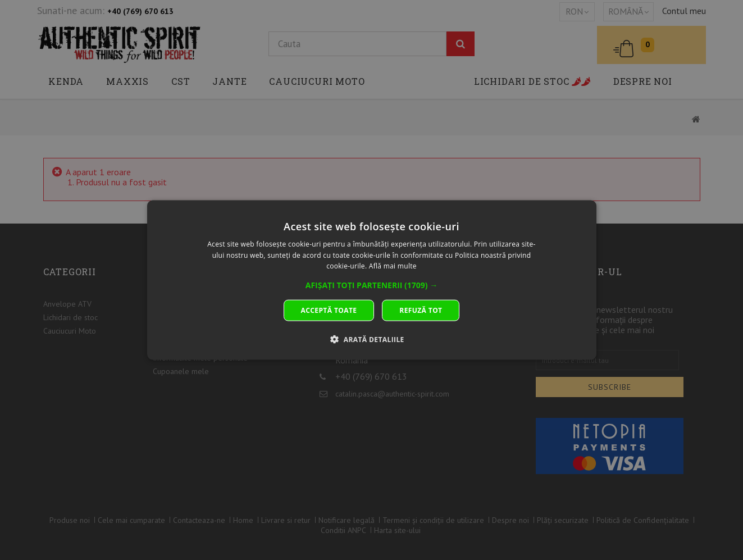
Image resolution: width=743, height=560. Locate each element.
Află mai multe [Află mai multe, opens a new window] (393, 266)
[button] (372, 285)
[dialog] (372, 280)
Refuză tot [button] (421, 310)
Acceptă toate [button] (329, 310)
